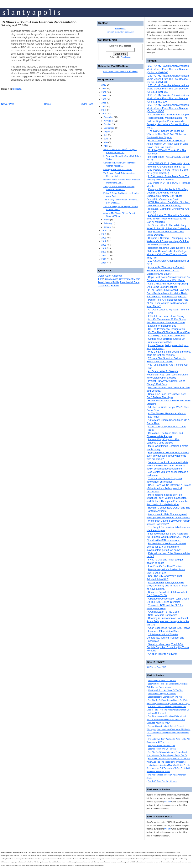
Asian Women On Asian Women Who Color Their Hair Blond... (167, 145)
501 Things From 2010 (156, 667)
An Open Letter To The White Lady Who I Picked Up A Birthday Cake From (168, 227)
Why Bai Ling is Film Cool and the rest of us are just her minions (169, 353)
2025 (104, 88)
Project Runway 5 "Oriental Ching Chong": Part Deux (166, 383)
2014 (104, 241)
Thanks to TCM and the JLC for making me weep (165, 607)
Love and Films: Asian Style (164, 631)
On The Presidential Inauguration (167, 329)
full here (17, 89)
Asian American (114, 276)
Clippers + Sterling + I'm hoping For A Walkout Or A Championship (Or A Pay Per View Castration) (168, 241)
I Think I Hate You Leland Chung (166, 316)
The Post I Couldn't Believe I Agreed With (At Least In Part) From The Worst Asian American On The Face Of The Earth (168, 710)
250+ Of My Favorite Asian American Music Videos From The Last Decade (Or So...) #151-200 (168, 79)
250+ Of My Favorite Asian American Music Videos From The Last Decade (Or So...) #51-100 (168, 98)
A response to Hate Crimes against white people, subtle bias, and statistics (168, 516)
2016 (104, 234)
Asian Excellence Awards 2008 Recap (169, 628)
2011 (104, 248)
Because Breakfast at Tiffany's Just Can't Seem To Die (167, 594)
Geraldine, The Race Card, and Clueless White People (165, 435)
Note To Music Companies (163, 615)
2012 (104, 245)
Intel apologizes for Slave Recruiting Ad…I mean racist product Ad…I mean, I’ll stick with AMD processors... (168, 537)
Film (101, 279)
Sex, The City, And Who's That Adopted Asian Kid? (164, 578)
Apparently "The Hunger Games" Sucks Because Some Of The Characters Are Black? (165, 271)
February (108, 223)
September (109, 128)
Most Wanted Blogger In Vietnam (162, 694)
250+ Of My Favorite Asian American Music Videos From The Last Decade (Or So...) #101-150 (168, 89)
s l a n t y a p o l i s (31, 12)
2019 (104, 110)
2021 (104, 103)
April (106, 146)
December (109, 117)
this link (168, 802)
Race (107, 286)
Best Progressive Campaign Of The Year (165, 697)
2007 (104, 263)
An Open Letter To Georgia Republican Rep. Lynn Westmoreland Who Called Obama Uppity (167, 375)
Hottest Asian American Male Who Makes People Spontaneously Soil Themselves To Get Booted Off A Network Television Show (168, 768)
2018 (104, 113)
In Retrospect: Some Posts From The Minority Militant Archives (168, 178)
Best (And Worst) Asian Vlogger (161, 746)
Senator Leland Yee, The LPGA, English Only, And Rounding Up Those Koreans (168, 647)
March (107, 220)
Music (102, 282)
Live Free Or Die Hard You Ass (165, 566)
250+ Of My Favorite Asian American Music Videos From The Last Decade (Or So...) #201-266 (168, 69)
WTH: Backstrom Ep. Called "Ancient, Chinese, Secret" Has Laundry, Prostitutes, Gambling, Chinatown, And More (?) (168, 207)
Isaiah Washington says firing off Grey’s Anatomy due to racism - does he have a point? (167, 586)
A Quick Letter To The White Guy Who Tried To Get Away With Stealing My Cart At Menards (168, 219)
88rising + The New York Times (118, 169)
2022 (104, 99)
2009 (104, 256)
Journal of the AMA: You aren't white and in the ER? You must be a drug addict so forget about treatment (167, 466)
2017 (104, 230)
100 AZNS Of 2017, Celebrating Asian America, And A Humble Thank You (168, 165)
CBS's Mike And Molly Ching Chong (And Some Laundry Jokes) (167, 285)
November (109, 121)
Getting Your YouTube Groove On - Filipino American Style (167, 340)
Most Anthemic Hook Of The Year (162, 681)
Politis (116, 282)
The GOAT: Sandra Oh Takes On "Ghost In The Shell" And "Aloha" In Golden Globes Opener (166, 134)
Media (137, 279)
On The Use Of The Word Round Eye (169, 332)
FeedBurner (126, 57)
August (107, 132)
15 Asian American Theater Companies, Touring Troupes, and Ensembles (165, 638)
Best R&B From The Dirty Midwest (162, 781)
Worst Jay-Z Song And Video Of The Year (165, 690)
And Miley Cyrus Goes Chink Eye (166, 336)
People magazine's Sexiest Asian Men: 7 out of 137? (166, 571)
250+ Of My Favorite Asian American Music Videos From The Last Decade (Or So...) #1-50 (168, 108)
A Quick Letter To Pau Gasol (164, 612)
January (107, 227)
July (106, 135)
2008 (104, 259)
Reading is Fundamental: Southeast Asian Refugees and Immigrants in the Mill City (168, 621)
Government (126, 279)
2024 (104, 92)
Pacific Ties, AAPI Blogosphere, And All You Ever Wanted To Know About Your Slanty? (167, 303)
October (107, 124)
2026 (104, 85)
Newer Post (8, 104)
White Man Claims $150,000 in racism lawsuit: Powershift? (168, 522)
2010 (104, 252)
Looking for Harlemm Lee (162, 326)
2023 (104, 96)
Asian (101, 276)
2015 (104, 238)
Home (47, 104)
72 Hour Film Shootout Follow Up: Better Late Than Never (166, 360)
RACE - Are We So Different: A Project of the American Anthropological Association (169, 488)
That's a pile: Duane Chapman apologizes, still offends (164, 480)
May (106, 142)
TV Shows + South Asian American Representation (39, 22)
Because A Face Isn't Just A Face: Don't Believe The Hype (166, 396)
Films (107, 279)
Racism (115, 286)
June (106, 139)
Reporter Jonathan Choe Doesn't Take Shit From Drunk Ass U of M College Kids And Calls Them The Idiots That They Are (169, 253)
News (109, 282)
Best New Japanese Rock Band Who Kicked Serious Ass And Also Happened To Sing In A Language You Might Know (166, 720)
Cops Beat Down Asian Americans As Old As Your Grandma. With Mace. (168, 279)
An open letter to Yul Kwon (163, 654)
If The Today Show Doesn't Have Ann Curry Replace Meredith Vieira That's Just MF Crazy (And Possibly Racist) (168, 293)
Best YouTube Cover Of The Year (162, 749)
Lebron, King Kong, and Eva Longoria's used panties (163, 441)
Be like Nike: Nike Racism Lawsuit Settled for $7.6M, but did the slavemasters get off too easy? (166, 547)
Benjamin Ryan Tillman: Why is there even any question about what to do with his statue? (168, 456)
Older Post (87, 104)
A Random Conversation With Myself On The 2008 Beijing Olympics (168, 600)
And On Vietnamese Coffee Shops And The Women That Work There (166, 321)
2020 (104, 106)
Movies (114, 279)
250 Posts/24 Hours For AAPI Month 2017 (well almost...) (168, 171)
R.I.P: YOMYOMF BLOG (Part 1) (166, 140)
